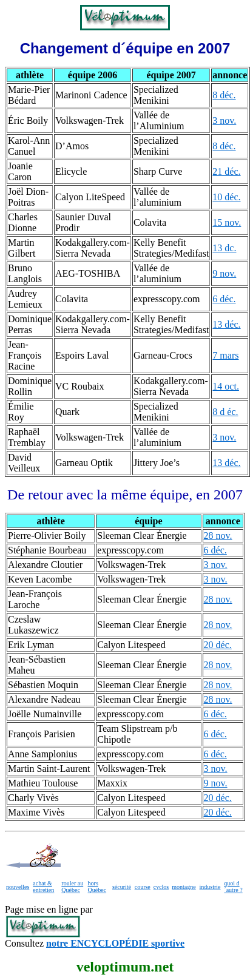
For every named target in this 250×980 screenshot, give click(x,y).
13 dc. (224, 248)
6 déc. (224, 299)
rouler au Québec (72, 887)
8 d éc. (225, 412)
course (143, 887)
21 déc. (226, 171)
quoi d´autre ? (233, 887)
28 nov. (218, 536)
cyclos (161, 887)
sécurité (122, 887)
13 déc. (226, 324)
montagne (184, 887)
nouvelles (18, 887)
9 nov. (224, 273)
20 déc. (218, 645)
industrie (210, 887)
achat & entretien (43, 887)
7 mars (225, 355)
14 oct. (226, 386)
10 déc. (226, 197)
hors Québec (97, 887)
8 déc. (224, 95)
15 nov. (227, 222)
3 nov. (224, 120)
